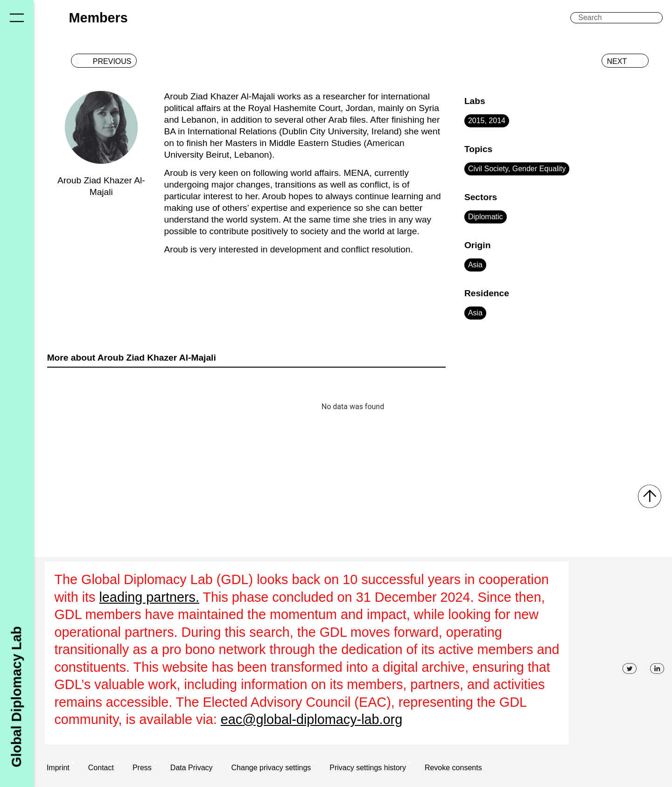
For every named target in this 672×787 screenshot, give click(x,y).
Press (142, 768)
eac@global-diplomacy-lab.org (311, 719)
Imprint (58, 768)
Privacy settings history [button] (368, 768)
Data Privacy (192, 768)
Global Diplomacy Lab (16, 696)
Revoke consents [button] (453, 768)
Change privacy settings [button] (271, 768)
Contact (101, 768)
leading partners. (149, 597)
